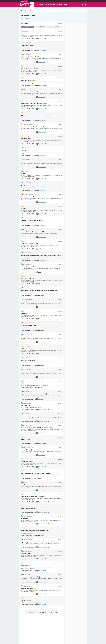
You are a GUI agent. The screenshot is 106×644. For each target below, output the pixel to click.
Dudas (22, 349)
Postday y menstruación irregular (29, 57)
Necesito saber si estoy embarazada (29, 577)
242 (55, 610)
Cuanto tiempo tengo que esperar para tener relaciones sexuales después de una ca (41, 255)
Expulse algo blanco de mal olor (28, 508)
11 (28, 610)
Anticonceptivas (24, 519)
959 (54, 613)
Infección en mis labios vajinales (28, 325)
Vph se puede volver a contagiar (28, 267)
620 (46, 613)
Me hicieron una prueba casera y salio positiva (32, 220)
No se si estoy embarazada (27, 279)
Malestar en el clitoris (26, 554)
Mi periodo (23, 150)
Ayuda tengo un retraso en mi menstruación (31, 104)
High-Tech (22, 1)
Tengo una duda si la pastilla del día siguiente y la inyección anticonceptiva (39, 290)
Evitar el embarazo (25, 406)
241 (52, 610)
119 (36, 610)
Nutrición (47, 5)
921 (51, 613)
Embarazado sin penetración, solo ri (29, 243)
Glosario (66, 5)
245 (29, 613)
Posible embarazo (25, 80)
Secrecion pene (24, 372)
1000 (56, 613)
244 (27, 613)
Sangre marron (24, 461)
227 (44, 610)
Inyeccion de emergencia (27, 45)
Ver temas (28, 19)
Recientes (27, 27)
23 (31, 610)
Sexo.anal (23, 439)
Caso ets (23, 565)
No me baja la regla (25, 450)
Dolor (22, 115)
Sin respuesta (42, 27)
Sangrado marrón (25, 185)
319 (40, 613)
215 (42, 610)
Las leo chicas (24, 209)
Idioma (85, 1)
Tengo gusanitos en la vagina (28, 360)
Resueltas (56, 27)
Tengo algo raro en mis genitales (29, 92)
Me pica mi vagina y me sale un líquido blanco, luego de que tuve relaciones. (39, 542)
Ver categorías (23, 19)
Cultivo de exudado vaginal (27, 197)
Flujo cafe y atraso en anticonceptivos (30, 485)
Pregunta (23, 162)
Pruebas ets (23, 416)
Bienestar (53, 5)
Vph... (22, 34)
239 (47, 610)
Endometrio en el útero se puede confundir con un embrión (35, 428)
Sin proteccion (24, 314)
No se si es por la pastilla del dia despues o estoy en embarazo (36, 473)
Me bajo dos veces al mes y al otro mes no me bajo (33, 497)
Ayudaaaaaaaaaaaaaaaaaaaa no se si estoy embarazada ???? (36, 530)
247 (35, 613)
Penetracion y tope (25, 337)
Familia (41, 5)
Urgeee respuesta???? (26, 139)
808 (48, 613)
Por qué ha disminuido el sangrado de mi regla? (32, 232)
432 (43, 613)
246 (32, 613)
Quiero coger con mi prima (27, 68)
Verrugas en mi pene (26, 589)
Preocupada (23, 174)
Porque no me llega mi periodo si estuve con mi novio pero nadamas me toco (39, 127)
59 (33, 610)
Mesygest (23, 600)
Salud (26, 1)
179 (39, 610)
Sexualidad (60, 5)
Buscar (60, 23)
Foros (32, 5)
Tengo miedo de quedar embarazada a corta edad (33, 394)
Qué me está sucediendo (27, 302)
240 (50, 610)
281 (37, 613)
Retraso (22, 384)
